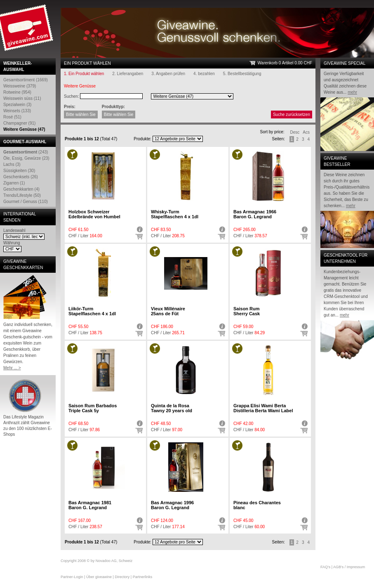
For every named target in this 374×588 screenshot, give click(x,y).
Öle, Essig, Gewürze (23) (26, 158)
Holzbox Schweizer (94, 214)
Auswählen (139, 237)
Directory (122, 577)
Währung (12, 243)
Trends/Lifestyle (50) (22, 195)
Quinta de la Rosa (172, 408)
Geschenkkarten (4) (21, 189)
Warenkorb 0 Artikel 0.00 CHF (285, 63)
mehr (352, 92)
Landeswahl (14, 230)
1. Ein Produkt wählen (84, 74)
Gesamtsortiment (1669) (26, 80)
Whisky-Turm (175, 214)
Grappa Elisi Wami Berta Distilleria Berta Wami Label (263, 408)
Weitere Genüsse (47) (24, 129)
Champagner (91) (19, 123)
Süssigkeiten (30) (19, 171)
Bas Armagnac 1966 (255, 214)
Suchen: (72, 96)
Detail (139, 229)
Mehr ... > (12, 368)
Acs (306, 132)
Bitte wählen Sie (81, 115)
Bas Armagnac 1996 (172, 505)
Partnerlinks (143, 577)
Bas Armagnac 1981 (90, 505)
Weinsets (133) (17, 111)
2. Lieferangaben (128, 74)
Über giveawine (99, 577)
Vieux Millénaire (168, 311)
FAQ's (325, 567)
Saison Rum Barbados (93, 408)
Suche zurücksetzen (292, 115)
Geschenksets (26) (21, 177)
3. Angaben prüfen (168, 74)
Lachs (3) (12, 164)
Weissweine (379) (20, 86)
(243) (26, 152)
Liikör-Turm (92, 311)
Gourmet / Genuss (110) (26, 202)
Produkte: (142, 139)
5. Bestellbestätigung (242, 74)
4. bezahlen (204, 74)
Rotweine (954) (17, 92)
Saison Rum (247, 311)
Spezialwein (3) (17, 105)
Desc (295, 132)
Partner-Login (72, 577)
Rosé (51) (12, 117)
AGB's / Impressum (349, 567)
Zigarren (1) (14, 183)
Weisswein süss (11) (22, 98)
